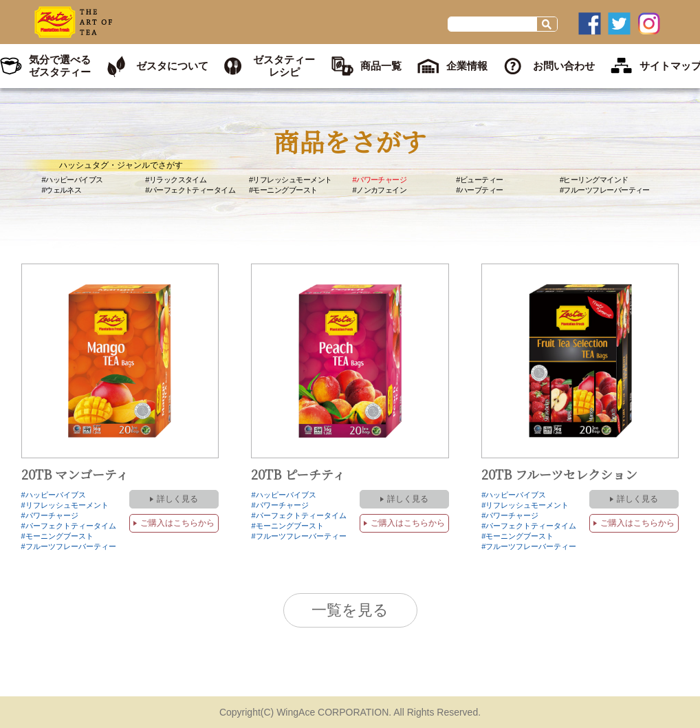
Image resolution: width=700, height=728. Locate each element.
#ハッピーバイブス (73, 180)
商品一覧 (381, 66)
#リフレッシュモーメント (291, 180)
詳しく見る (177, 499)
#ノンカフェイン (380, 190)
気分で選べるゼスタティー (60, 66)
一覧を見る (350, 610)
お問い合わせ (564, 66)
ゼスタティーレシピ (284, 66)
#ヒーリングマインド (594, 180)
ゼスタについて (172, 66)
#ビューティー (479, 180)
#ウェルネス (62, 190)
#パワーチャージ (380, 180)
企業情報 (467, 66)
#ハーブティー (479, 190)
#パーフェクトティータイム (190, 190)
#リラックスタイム (176, 180)
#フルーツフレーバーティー (605, 190)
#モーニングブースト (283, 190)
